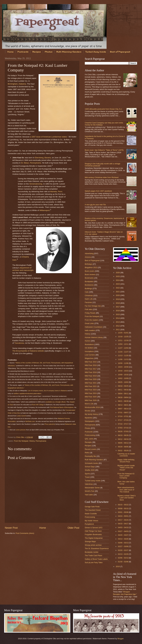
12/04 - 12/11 (123, 344)
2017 (118, 307)
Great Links (89, 323)
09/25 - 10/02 (123, 382)
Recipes (37, 52)
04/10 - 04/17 (123, 524)
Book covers (90, 271)
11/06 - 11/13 (123, 359)
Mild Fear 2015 (91, 362)
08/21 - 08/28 (123, 401)
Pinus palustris (50, 424)
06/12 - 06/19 (123, 439)
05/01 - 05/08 (123, 512)
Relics (87, 453)
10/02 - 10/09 (123, 378)
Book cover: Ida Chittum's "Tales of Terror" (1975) (104, 150)
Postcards (23, 52)
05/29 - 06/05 (123, 447)
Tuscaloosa (19, 343)
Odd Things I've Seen (93, 531)
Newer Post (11, 528)
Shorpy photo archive (93, 545)
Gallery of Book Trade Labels (96, 559)
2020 (118, 295)
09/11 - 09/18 (123, 390)
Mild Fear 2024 (91, 393)
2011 (118, 330)
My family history (91, 414)
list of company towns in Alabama (55, 391)
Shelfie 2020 (90, 470)
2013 (118, 322)
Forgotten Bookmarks (93, 534)
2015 (118, 314)
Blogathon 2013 (91, 267)
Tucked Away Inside (96, 52)
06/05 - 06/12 (123, 443)
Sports (87, 474)
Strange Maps (90, 541)
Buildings (88, 288)
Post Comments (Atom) (25, 533)
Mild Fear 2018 (91, 372)
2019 (118, 299)
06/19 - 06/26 (123, 435)
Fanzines (88, 302)
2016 (118, 311)
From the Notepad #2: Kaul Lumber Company (126, 476)
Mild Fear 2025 (91, 397)
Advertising (89, 253)
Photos (49, 52)
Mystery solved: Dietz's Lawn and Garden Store (126, 498)
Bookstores (89, 285)
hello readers (90, 330)
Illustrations (89, 344)
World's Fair (89, 491)
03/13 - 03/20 (123, 539)
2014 (118, 318)
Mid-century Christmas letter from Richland (102, 177)
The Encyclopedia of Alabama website (28, 351)
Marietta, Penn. (57, 192)
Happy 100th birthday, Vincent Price (126, 461)
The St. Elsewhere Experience (97, 548)
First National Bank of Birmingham (62, 407)
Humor (87, 341)
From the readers (92, 320)
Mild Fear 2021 (91, 383)
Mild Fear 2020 (91, 379)
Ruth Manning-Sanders (69, 52)
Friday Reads (90, 313)
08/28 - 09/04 (123, 397)
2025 (118, 276)
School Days (90, 467)
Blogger (120, 639)
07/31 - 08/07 (123, 413)
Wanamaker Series (92, 488)
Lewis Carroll (21, 416)
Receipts (88, 442)
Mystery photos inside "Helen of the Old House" (126, 468)
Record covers (91, 449)
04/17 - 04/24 (123, 520)
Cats (87, 292)
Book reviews (90, 274)
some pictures (21, 430)
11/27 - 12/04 (123, 348)
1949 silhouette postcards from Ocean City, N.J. (104, 109)
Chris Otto (20, 437)
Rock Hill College (38, 405)
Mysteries (89, 418)
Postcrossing (90, 435)
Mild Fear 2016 (91, 365)
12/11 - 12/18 (123, 340)
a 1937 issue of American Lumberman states (48, 137)
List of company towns (35, 391)
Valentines (89, 484)
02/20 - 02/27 (123, 550)
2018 (118, 303)
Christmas (89, 295)
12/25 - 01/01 (123, 333)
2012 (118, 326)
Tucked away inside (93, 481)
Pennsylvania (41, 441)
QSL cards (89, 439)
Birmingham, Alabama (17, 84)
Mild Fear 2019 (91, 376)
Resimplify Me (90, 456)
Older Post (73, 528)
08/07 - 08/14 (123, 409)
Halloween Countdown (94, 327)
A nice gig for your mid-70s (95, 205)
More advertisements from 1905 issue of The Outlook (126, 490)
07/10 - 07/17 (123, 424)
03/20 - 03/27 (123, 535)
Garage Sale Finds (92, 507)
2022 (118, 288)
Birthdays (89, 264)
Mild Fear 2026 (91, 400)
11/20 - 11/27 (123, 352)
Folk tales (89, 309)
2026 (118, 273)
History (32, 441)
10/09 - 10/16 (123, 375)
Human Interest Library (94, 337)
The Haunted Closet (93, 510)
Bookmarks (89, 278)
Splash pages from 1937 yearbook (98, 191)
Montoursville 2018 (92, 407)
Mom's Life (89, 404)
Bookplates (89, 281)
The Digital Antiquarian (94, 538)
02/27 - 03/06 (123, 546)
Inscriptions (89, 351)
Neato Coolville (91, 514)
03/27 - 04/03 (123, 531)
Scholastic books (91, 463)
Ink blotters (89, 348)
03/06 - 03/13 (123, 543)
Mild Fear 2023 (91, 390)
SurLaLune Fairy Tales (94, 562)
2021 (118, 292)
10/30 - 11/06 (123, 363)
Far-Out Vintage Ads (93, 306)
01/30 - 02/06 (123, 562)
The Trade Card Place (93, 555)
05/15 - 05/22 (123, 505)
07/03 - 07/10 (123, 428)
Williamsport (45, 210)
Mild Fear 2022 (91, 386)
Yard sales (89, 495)
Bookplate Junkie (92, 552)
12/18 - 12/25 (123, 337)
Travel (87, 477)
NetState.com (30, 421)
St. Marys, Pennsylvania (31, 163)
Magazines (89, 358)
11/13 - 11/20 (123, 356)
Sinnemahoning (36, 184)
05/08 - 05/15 (123, 509)
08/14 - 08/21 (123, 405)
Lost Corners (90, 355)
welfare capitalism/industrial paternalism (28, 393)
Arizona (88, 257)
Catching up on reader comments (126, 455)
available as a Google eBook (56, 402)
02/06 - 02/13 (123, 558)
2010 (118, 566)
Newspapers (90, 421)
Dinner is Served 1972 (94, 528)
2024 (118, 280)
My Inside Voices (91, 521)
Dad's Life (89, 299)
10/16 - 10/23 (123, 371)
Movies (88, 411)
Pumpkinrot (89, 524)
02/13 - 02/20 (123, 554)
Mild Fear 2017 (91, 369)
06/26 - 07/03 (123, 431)
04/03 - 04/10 (123, 527)
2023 (118, 284)
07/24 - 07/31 (123, 416)
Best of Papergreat (92, 260)
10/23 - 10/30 (123, 367)
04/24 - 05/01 (123, 516)
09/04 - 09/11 (123, 394)
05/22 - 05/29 (123, 451)
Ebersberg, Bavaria (43, 158)
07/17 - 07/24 (123, 420)
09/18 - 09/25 (123, 386)
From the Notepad (21, 441)
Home (10, 52)
